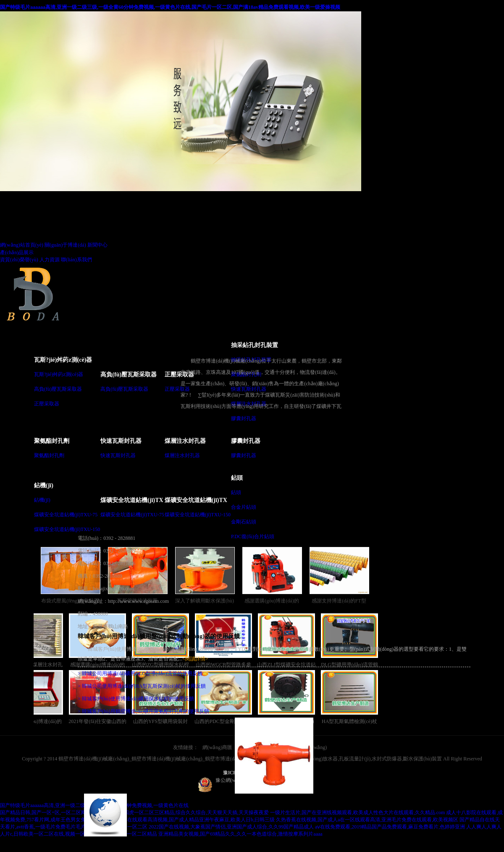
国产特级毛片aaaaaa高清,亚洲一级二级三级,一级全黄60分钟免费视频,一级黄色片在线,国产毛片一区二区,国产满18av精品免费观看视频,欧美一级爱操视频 (170, 7)
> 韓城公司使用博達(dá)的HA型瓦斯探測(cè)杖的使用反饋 (142, 686)
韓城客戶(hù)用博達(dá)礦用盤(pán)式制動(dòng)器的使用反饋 (159, 636)
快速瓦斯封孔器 (121, 441)
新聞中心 (97, 245)
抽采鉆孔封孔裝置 (255, 345)
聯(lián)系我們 (76, 260)
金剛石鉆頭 (244, 522)
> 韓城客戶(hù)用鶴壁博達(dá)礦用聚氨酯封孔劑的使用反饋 (143, 711)
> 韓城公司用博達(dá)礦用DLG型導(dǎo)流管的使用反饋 (140, 673)
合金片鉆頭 (244, 507)
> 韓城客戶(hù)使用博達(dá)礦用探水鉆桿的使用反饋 (136, 699)
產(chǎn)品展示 (17, 252)
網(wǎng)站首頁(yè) (22, 245)
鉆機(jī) (44, 485)
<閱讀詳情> (195, 659)
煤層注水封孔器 (185, 441)
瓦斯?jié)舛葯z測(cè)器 (63, 360)
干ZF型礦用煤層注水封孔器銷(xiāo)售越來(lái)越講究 (37, 642)
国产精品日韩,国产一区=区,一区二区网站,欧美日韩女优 (61, 813)
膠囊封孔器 (244, 418)
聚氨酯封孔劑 (52, 441)
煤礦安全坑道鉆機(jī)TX (132, 500)
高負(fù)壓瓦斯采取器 (58, 389)
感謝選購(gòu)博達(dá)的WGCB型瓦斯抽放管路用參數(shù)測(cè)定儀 (37, 698)
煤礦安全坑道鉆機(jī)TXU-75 (66, 515)
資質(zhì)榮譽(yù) (19, 260)
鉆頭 (237, 478)
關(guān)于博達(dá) (65, 245)
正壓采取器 (47, 404)
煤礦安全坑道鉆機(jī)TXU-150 (67, 529)
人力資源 (50, 260)
